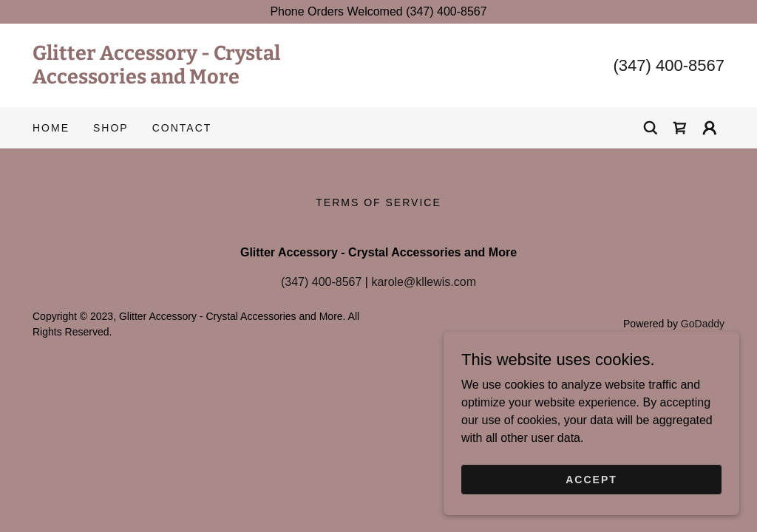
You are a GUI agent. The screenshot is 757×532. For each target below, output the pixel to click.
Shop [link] (111, 128)
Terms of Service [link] (378, 202)
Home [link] (51, 128)
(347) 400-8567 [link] (669, 65)
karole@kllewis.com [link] (424, 282)
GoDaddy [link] (703, 324)
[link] (206, 79)
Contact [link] (182, 128)
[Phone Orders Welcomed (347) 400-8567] (378, 12)
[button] (710, 128)
